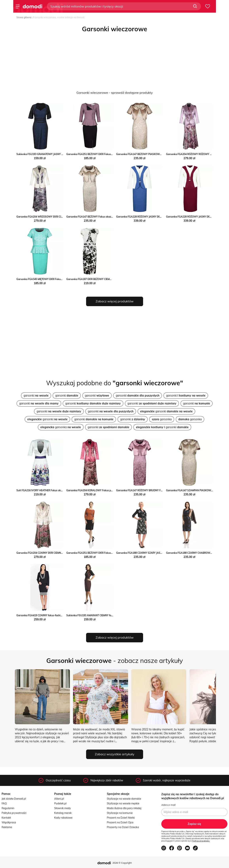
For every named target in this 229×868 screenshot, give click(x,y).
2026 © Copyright (122, 863)
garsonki (36, 396)
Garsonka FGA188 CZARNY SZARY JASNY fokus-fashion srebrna (153, 553)
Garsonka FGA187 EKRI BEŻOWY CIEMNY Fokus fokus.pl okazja (102, 279)
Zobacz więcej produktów (115, 301)
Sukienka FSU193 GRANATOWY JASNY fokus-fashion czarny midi (53, 154)
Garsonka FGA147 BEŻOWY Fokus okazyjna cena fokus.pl (99, 217)
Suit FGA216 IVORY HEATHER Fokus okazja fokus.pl (46, 490)
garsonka (162, 419)
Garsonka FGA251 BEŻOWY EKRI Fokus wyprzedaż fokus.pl (100, 154)
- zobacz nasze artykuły (115, 661)
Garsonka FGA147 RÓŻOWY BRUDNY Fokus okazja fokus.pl (150, 490)
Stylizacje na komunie (120, 813)
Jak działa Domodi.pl (14, 799)
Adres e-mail (168, 805)
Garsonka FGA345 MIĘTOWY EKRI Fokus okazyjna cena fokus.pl (52, 279)
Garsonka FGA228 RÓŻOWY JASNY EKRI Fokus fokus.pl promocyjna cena (157, 217)
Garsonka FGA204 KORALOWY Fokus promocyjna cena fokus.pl (102, 490)
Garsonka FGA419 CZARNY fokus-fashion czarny (44, 615)
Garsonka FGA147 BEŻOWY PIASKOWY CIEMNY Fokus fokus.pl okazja (156, 154)
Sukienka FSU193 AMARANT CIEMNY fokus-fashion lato (98, 615)
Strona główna (24, 17)
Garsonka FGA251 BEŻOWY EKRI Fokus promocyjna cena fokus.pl (103, 553)
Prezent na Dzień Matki (121, 818)
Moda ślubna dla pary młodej (124, 808)
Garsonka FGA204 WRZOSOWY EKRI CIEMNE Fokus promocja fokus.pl (56, 217)
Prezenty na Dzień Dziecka (123, 827)
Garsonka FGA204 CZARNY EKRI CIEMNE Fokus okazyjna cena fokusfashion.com (61, 553)
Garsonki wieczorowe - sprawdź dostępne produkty (115, 93)
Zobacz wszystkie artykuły (115, 754)
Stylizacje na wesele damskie (124, 799)
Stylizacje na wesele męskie (123, 803)
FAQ (4, 803)
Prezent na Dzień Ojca (120, 822)
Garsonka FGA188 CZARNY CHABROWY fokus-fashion (197, 553)
